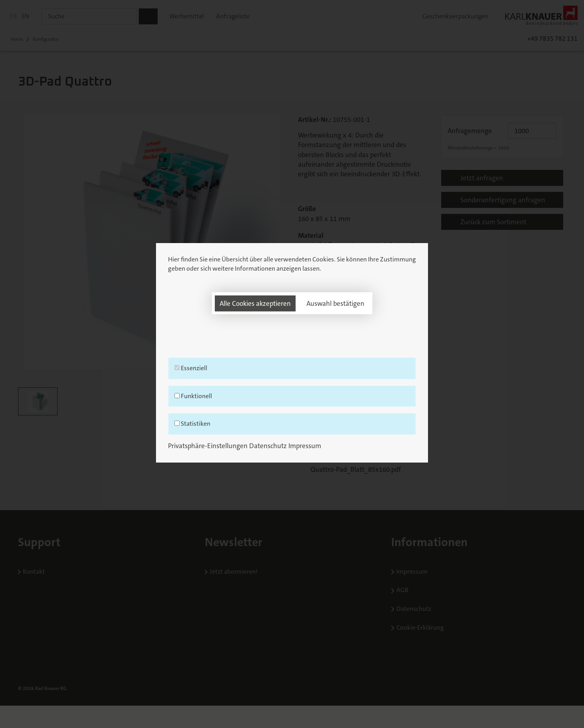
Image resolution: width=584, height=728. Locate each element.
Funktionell (292, 407)
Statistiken (292, 435)
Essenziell (292, 379)
